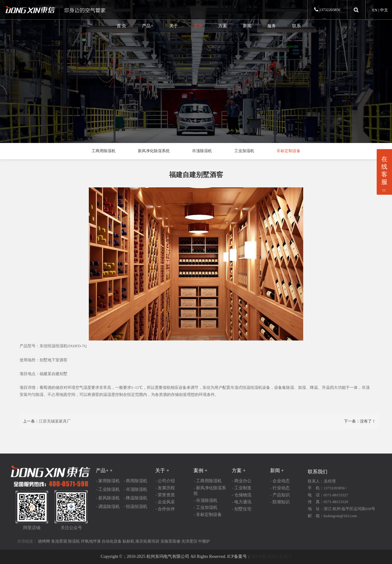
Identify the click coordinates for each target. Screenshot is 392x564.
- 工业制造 (242, 488)
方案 (223, 26)
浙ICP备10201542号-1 (271, 556)
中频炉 (204, 541)
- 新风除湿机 (108, 498)
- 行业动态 (280, 488)
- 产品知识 (280, 495)
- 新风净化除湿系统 (210, 491)
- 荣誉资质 (165, 495)
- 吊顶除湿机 (135, 489)
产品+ (148, 26)
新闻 (247, 26)
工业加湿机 (244, 151)
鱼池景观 (59, 541)
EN (375, 10)
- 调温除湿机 (108, 507)
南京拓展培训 (147, 541)
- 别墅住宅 (242, 509)
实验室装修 (170, 541)
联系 (296, 26)
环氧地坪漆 (91, 541)
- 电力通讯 (242, 502)
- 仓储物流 (242, 495)
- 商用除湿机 (135, 481)
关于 (174, 26)
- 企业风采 (165, 502)
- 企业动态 (280, 481)
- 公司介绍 (165, 481)
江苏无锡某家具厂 (55, 421)
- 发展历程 (165, 488)
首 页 (122, 26)
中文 (384, 10)
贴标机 (128, 541)
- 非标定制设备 (208, 515)
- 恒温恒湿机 (135, 507)
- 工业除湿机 (108, 489)
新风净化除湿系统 (154, 151)
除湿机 (74, 541)
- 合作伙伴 (165, 509)
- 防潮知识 (280, 502)
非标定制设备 (288, 151)
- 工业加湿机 (205, 508)
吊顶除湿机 (202, 151)
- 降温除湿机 (135, 498)
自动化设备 (112, 541)
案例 (198, 26)
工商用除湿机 (104, 151)
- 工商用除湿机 (208, 481)
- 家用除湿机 (108, 481)
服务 (272, 26)
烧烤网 (44, 541)
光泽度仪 (189, 541)
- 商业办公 (242, 481)
